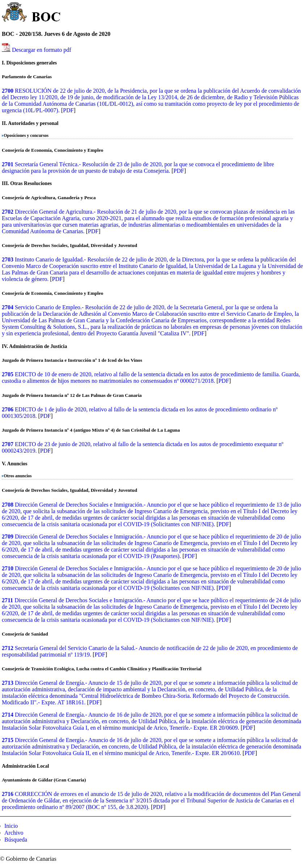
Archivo (14, 833)
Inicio (11, 826)
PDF (68, 110)
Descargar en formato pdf (42, 50)
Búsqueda (16, 840)
